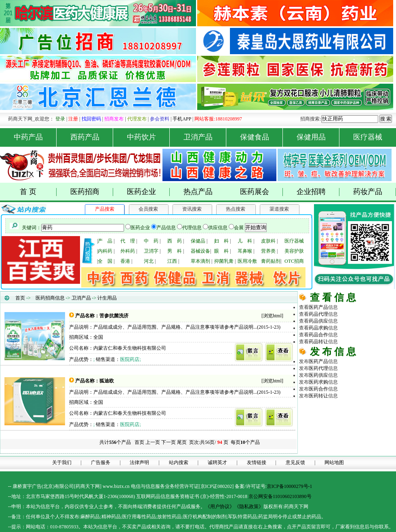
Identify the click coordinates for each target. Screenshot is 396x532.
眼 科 (221, 251)
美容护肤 (294, 251)
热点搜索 (236, 209)
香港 (125, 261)
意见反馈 (295, 462)
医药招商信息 (50, 298)
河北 (149, 261)
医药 (318, 307)
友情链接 (257, 462)
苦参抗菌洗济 (114, 316)
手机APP (182, 119)
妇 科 (221, 241)
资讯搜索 (192, 209)
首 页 (38, 192)
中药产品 (35, 137)
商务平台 (367, 443)
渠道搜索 (279, 209)
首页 (20, 298)
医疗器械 (368, 137)
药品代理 (367, 416)
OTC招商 (294, 261)
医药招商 (92, 192)
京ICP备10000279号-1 (290, 486)
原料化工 (328, 422)
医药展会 (262, 192)
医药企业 (148, 192)
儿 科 (245, 241)
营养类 (268, 251)
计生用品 (107, 298)
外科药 (128, 251)
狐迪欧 (107, 381)
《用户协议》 (220, 507)
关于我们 (62, 462)
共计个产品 (115, 442)
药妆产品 (375, 192)
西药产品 (92, 137)
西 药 (175, 241)
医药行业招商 (367, 429)
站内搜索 (179, 462)
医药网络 (348, 443)
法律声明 (139, 462)
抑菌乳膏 (224, 261)
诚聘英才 (217, 462)
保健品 (198, 241)
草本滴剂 (200, 261)
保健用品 (318, 137)
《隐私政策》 (249, 507)
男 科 (175, 251)
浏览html (272, 316)
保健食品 (262, 137)
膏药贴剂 (271, 261)
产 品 (105, 241)
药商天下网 (329, 409)
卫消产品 (205, 137)
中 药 (151, 241)
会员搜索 (148, 209)
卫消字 (151, 251)
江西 (172, 261)
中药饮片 (148, 137)
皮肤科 (268, 241)
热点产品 (198, 192)
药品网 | (308, 409)
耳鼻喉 (245, 251)
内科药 (105, 251)
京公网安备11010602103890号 (280, 496)
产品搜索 (105, 209)
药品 (318, 314)
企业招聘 (318, 192)
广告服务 (101, 462)
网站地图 (334, 462)
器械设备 (200, 251)
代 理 (128, 241)
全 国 (105, 261)
